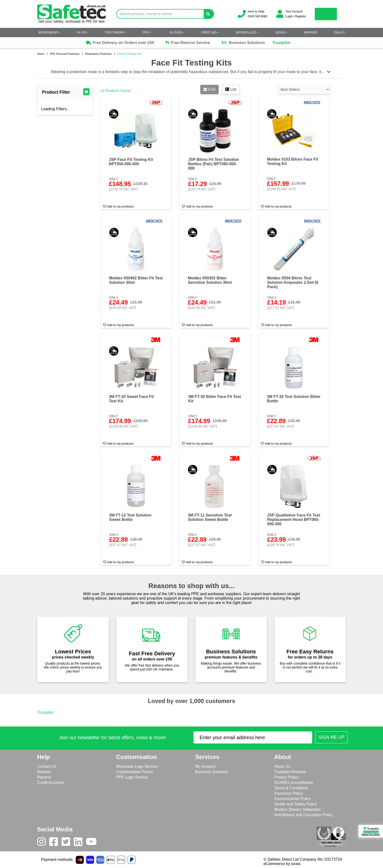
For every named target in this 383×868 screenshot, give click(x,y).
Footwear (114, 32)
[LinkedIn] (80, 843)
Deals (339, 32)
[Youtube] (93, 843)
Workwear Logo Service (137, 766)
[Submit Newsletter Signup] (331, 737)
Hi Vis (82, 32)
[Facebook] (55, 843)
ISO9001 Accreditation (294, 783)
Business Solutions (243, 43)
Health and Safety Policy (296, 804)
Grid (209, 89)
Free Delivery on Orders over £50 (120, 43)
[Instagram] (43, 843)
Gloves (176, 32)
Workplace (246, 32)
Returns (44, 777)
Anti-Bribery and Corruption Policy (304, 815)
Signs (280, 32)
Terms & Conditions (291, 788)
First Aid (209, 32)
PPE (146, 32)
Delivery (44, 772)
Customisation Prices (135, 772)
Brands (311, 32)
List (231, 89)
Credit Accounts (51, 783)
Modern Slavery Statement (297, 809)
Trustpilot (281, 43)
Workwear (48, 32)
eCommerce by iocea (282, 864)
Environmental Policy (293, 799)
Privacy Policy (287, 777)
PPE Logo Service (132, 777)
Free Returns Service (188, 43)
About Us (282, 766)
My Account (205, 766)
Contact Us (47, 766)
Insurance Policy (289, 793)
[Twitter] (68, 843)
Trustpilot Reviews (290, 772)
